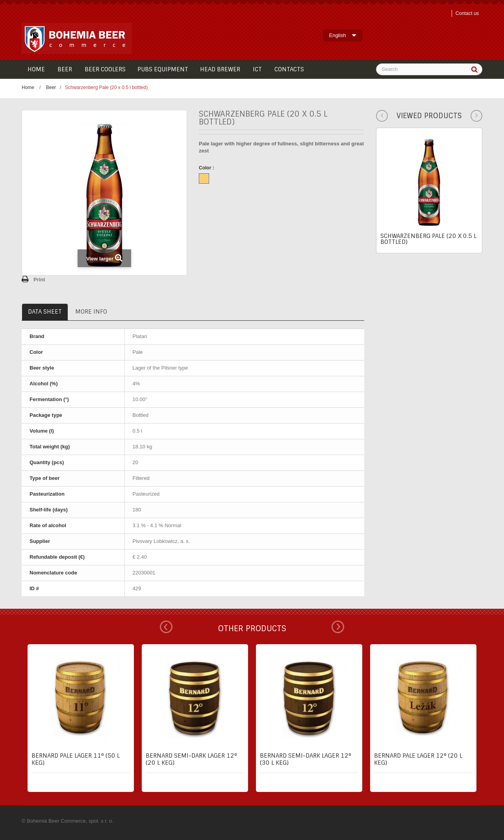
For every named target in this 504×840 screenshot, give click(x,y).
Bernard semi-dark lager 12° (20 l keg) (191, 759)
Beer (51, 87)
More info (91, 312)
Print (39, 280)
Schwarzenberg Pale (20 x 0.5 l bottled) (428, 239)
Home (28, 87)
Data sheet (45, 312)
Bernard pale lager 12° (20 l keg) (418, 759)
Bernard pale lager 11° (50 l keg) (76, 759)
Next (338, 627)
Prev (166, 627)
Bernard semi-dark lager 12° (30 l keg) (306, 759)
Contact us (466, 13)
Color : (207, 168)
